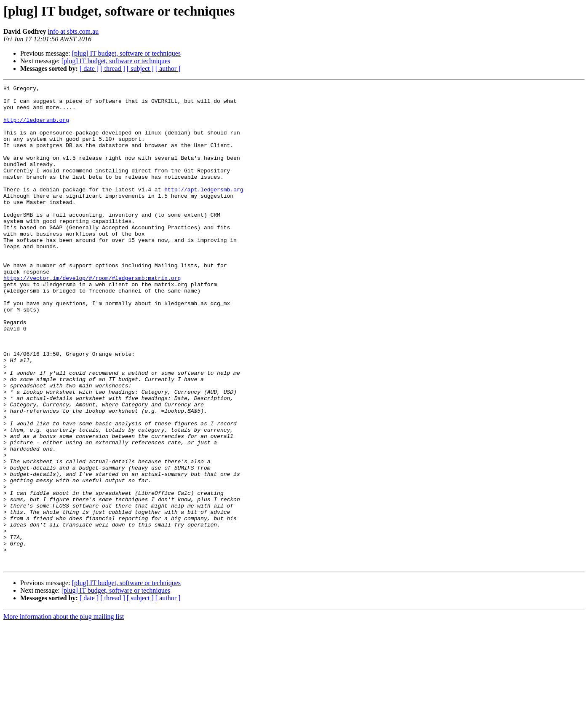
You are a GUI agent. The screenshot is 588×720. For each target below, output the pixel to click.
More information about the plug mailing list (64, 713)
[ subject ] (140, 69)
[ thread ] (113, 69)
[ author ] (168, 69)
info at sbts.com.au (73, 31)
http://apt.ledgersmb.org (204, 211)
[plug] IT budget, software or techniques (126, 53)
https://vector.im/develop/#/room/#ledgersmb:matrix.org (92, 317)
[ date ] (89, 69)
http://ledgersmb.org (36, 127)
